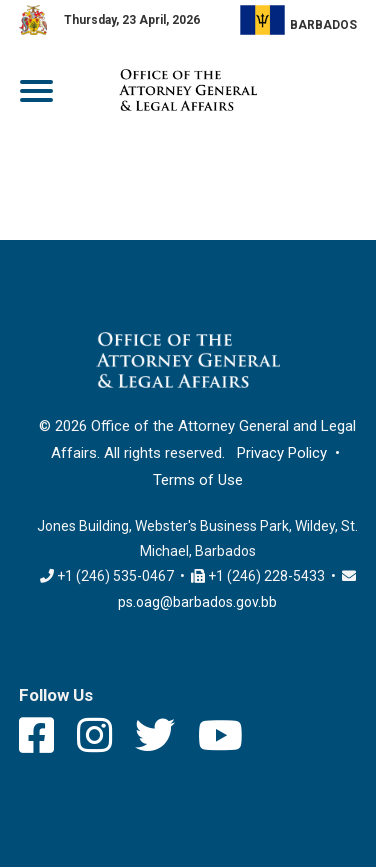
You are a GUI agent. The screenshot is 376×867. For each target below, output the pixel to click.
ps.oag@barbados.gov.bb (197, 602)
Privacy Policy (282, 453)
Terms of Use (198, 480)
